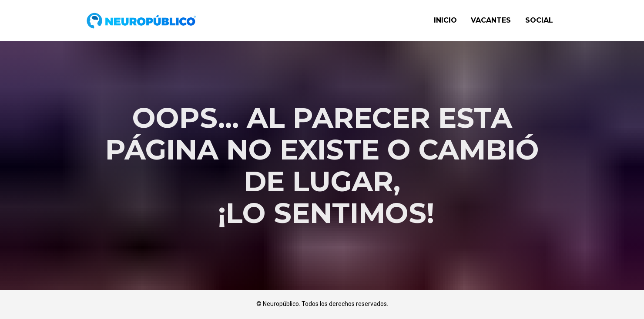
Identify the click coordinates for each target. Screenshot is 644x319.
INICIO (445, 20)
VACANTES (491, 20)
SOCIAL (539, 20)
